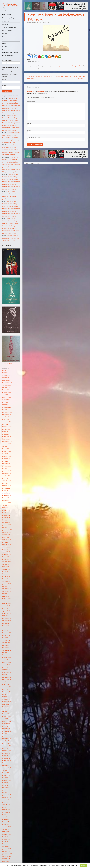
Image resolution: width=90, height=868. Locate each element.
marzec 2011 (6, 812)
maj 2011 (5, 807)
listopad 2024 (6, 410)
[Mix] (50, 57)
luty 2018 (5, 608)
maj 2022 (5, 483)
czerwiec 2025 (6, 392)
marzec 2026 (6, 370)
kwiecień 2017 (6, 633)
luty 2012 (5, 785)
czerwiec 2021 (6, 510)
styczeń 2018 (6, 611)
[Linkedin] (46, 57)
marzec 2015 (6, 694)
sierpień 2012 (6, 770)
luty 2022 (5, 491)
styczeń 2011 (6, 817)
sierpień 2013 (6, 741)
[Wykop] (32, 57)
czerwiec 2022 (6, 481)
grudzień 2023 (7, 437)
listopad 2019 (6, 557)
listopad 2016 (6, 645)
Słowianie (5, 24)
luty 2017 (5, 638)
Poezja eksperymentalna (75, 66)
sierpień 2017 (6, 623)
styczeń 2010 (6, 846)
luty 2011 (5, 814)
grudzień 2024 (7, 407)
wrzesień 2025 (7, 385)
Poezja (4, 43)
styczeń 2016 (6, 670)
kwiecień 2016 (6, 662)
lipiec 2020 (6, 537)
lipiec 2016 (6, 655)
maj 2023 (5, 454)
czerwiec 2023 (6, 451)
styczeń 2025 (6, 405)
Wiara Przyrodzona (8, 56)
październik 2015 (7, 677)
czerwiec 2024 (6, 422)
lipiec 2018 (6, 596)
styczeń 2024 (6, 434)
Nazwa (30, 123)
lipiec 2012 (6, 773)
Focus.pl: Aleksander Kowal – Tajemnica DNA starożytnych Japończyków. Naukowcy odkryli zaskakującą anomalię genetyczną (11, 137)
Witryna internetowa (34, 137)
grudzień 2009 (7, 849)
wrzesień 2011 (7, 797)
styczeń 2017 (6, 640)
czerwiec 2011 (6, 805)
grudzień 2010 (7, 819)
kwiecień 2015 (6, 692)
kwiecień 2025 (6, 397)
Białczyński (11, 5)
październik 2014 (7, 707)
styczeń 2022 (6, 493)
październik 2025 (7, 383)
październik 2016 (7, 648)
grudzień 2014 (7, 702)
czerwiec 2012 (6, 775)
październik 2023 (7, 441)
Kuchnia (5, 46)
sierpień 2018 (6, 594)
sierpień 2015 (6, 682)
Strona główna (7, 15)
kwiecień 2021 (6, 515)
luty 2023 (5, 461)
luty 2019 (5, 579)
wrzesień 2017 (7, 621)
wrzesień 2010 (7, 827)
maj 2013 (5, 748)
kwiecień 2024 (6, 427)
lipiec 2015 (6, 684)
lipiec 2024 (6, 419)
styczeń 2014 (6, 729)
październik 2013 (7, 736)
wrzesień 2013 (7, 738)
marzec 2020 (6, 547)
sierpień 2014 (6, 711)
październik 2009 (7, 854)
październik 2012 (7, 765)
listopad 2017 (6, 616)
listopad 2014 (6, 704)
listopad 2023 (6, 439)
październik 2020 (7, 530)
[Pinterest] (39, 57)
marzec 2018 (6, 606)
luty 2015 (5, 697)
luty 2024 (5, 432)
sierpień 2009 (6, 859)
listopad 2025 (6, 380)
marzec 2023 (6, 459)
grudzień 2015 (7, 672)
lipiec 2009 (6, 861)
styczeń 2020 (6, 552)
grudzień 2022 (7, 466)
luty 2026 (5, 373)
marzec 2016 (6, 665)
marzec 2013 (6, 753)
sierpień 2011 (6, 800)
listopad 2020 (6, 527)
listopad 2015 (6, 675)
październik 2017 (7, 618)
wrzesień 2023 (7, 444)
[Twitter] (36, 57)
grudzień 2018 (7, 584)
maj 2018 (5, 601)
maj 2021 (5, 513)
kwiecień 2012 (6, 780)
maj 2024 (5, 424)
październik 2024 (7, 412)
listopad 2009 (6, 851)
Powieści (5, 37)
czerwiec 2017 (6, 628)
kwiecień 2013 (6, 751)
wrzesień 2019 (7, 562)
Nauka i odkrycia (7, 30)
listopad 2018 (6, 586)
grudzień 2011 (7, 790)
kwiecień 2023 (6, 456)
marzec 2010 (6, 841)
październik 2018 (7, 589)
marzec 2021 (6, 518)
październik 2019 (7, 559)
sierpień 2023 (6, 446)
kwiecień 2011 (6, 810)
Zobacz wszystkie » (8, 363)
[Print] (56, 57)
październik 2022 (7, 471)
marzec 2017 (6, 635)
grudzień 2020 (7, 525)
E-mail (30, 130)
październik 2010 (7, 824)
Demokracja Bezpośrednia (10, 53)
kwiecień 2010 (6, 839)
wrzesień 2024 (7, 414)
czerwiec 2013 (6, 746)
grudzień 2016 (7, 643)
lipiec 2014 (6, 714)
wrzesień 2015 (7, 680)
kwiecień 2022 (6, 486)
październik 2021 (7, 500)
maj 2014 (5, 719)
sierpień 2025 (6, 387)
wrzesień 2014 (7, 709)
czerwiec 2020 (6, 540)
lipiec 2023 (6, 449)
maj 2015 (5, 689)
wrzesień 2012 (7, 768)
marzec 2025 (6, 400)
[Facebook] (29, 57)
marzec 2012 (6, 783)
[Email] (60, 57)
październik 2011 (7, 795)
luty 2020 (5, 549)
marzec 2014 (6, 724)
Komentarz (31, 102)
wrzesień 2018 (7, 591)
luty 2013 (5, 756)
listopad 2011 (6, 792)
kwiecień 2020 (6, 545)
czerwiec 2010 (6, 834)
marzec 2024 (6, 429)
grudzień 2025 (7, 378)
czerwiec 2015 (6, 687)
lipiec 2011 (6, 802)
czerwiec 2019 (6, 569)
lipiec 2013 (6, 743)
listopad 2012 (6, 763)
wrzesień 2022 (7, 473)
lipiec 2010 (6, 832)
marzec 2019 (6, 576)
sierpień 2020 (6, 535)
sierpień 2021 (6, 505)
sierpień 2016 (6, 653)
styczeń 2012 (6, 787)
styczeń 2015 (6, 699)
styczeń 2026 (6, 375)
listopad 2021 (6, 498)
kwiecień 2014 (6, 721)
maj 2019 (5, 572)
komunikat (65, 66)
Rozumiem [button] (83, 866)
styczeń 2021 (6, 522)
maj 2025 (5, 395)
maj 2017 (5, 630)
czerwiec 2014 (6, 716)
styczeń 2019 (6, 581)
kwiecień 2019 (6, 574)
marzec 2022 (6, 488)
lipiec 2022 (6, 478)
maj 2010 (5, 837)
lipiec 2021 (6, 508)
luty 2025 (5, 402)
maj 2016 (5, 660)
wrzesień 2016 (7, 650)
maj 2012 (5, 778)
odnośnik (30, 68)
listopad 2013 (6, 734)
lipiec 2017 (6, 626)
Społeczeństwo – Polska (9, 27)
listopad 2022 (6, 468)
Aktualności (6, 21)
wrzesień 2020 (7, 532)
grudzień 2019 (7, 554)
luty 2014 (5, 726)
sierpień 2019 (6, 564)
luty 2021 (5, 520)
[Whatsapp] (43, 57)
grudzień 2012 (7, 760)
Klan (4, 49)
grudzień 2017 (7, 613)
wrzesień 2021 (7, 503)
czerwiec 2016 (6, 657)
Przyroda (5, 34)
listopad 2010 (6, 822)
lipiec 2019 (6, 567)
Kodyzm (59, 66)
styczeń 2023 (6, 464)
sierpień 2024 (6, 417)
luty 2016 (5, 667)
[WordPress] (53, 57)
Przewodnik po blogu (8, 18)
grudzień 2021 (7, 495)
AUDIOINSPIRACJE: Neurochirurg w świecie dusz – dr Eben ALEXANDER (11, 238)
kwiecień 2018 (6, 603)
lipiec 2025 (6, 390)
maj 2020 (5, 542)
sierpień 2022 (6, 476)
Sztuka (4, 40)
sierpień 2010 (6, 829)
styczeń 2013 (6, 758)
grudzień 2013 (7, 731)
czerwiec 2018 (6, 599)
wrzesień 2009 (7, 856)
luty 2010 (5, 844)
